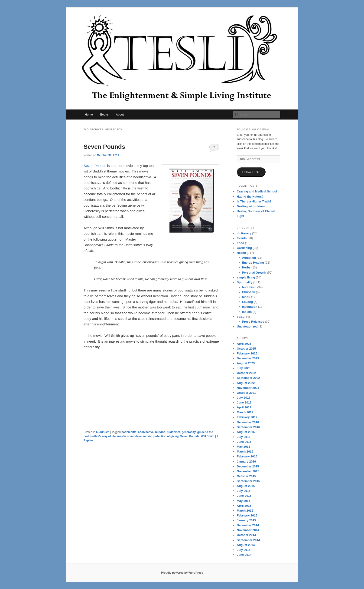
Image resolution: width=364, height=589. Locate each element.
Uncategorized (247, 326)
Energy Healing (253, 263)
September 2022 (248, 378)
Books (104, 114)
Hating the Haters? (250, 197)
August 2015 (246, 486)
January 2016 (246, 462)
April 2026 (244, 344)
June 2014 (244, 555)
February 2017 (247, 417)
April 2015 (244, 506)
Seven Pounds (104, 147)
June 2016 (244, 442)
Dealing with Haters (251, 206)
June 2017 (244, 402)
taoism (247, 312)
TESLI (241, 317)
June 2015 (244, 496)
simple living (246, 277)
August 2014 (246, 545)
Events (242, 238)
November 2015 (248, 471)
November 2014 (248, 530)
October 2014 (246, 535)
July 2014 (244, 550)
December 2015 (248, 466)
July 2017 (244, 398)
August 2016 (246, 432)
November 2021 (248, 388)
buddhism (102, 432)
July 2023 (244, 368)
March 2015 (245, 511)
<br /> (97, 384)
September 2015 (248, 481)
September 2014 (248, 540)
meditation (250, 307)
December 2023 (248, 358)
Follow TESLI (251, 172)
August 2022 (246, 383)
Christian (249, 292)
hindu (246, 297)
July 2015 (244, 491)
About (120, 114)
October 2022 (246, 373)
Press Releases (253, 322)
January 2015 (246, 520)
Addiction (249, 258)
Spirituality (245, 282)
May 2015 (244, 501)
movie (147, 436)
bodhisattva (146, 432)
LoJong (248, 302)
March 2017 (245, 412)
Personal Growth (254, 273)
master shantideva (129, 436)
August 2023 (246, 363)
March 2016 (245, 452)
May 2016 (244, 447)
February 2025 (247, 353)
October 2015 (246, 476)
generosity (189, 432)
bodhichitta (129, 432)
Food (240, 243)
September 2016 (248, 427)
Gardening (244, 248)
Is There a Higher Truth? (254, 201)
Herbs (246, 267)
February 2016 (247, 456)
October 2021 (246, 393)
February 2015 (247, 515)
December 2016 (248, 422)
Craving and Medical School (257, 191)
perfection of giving (166, 436)
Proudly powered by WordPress (182, 573)
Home (89, 114)
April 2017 (244, 407)
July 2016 (244, 437)
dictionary (244, 233)
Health (241, 253)
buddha (160, 432)
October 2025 (246, 349)
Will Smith (208, 436)
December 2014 (248, 525)
